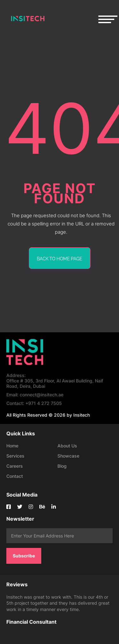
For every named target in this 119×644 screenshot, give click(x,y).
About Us (67, 446)
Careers (15, 466)
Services (15, 456)
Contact (15, 476)
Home (12, 446)
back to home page (60, 259)
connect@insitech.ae (35, 395)
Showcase (68, 456)
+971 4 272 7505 (34, 403)
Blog (62, 466)
